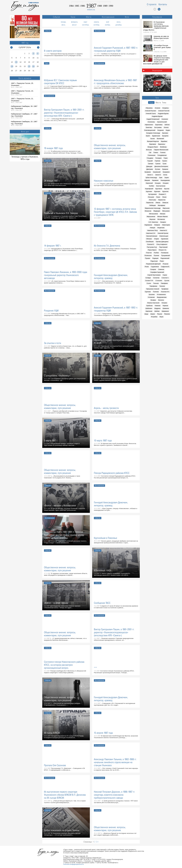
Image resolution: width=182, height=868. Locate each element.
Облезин (149, 239)
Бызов (153, 139)
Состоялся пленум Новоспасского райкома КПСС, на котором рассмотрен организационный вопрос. (64, 665)
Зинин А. (150, 175)
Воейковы (163, 147)
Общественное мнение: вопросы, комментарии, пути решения (110, 147)
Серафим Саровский (157, 272)
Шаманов (166, 308)
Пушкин (148, 258)
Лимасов (165, 203)
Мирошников (151, 217)
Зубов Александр (151, 178)
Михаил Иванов (162, 217)
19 (12, 66)
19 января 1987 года (53, 148)
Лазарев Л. (162, 194)
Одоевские (165, 239)
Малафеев (161, 205)
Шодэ (146, 314)
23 (29, 66)
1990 (111, 6)
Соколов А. (165, 278)
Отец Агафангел (162, 244)
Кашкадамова (165, 180)
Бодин (168, 130)
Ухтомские (151, 297)
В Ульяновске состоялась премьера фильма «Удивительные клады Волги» (156, 26)
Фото (127, 17)
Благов (166, 127)
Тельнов (156, 283)
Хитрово (164, 303)
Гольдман (150, 158)
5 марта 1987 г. (51, 440)
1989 (105, 6)
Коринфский (149, 189)
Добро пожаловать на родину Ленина (62, 830)
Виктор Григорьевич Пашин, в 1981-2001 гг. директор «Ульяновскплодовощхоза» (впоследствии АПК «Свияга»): (64, 113)
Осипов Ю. (151, 244)
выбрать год (91, 9)
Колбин (152, 186)
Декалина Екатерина (161, 166)
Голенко (163, 153)
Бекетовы (149, 127)
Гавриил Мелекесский (161, 150)
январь (63, 22)
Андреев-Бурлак (163, 114)
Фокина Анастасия (153, 303)
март (85, 22)
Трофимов (165, 289)
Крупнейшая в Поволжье (106, 538)
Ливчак (158, 203)
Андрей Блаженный (153, 119)
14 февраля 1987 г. (53, 246)
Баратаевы (159, 125)
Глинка (156, 153)
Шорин (153, 314)
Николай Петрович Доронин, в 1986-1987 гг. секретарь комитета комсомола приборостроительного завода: (114, 795)
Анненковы (151, 122)
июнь (119, 22)
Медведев (157, 211)
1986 (83, 6)
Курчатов (165, 192)
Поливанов (165, 253)
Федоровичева (162, 297)
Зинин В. (158, 175)
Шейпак (157, 311)
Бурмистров (156, 136)
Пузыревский (166, 256)
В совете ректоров (53, 51)
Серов (165, 275)
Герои (73, 17)
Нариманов (148, 225)
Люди (151, 102)
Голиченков (152, 155)
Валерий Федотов (153, 141)
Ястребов (154, 317)
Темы (164, 102)
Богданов (161, 130)
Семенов (161, 269)
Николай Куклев (163, 233)
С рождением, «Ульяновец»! (57, 376)
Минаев (163, 214)
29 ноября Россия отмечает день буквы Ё (162, 47)
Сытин (149, 283)
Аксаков (157, 108)
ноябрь (108, 25)
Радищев (155, 258)
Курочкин (149, 192)
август (74, 25)
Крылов (167, 189)
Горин (166, 158)
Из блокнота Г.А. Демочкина (107, 246)
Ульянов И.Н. (165, 292)
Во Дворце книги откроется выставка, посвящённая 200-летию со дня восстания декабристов (157, 60)
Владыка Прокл (153, 147)
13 (16, 62)
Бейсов (167, 125)
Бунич (148, 136)
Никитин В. (163, 230)
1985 (77, 6)
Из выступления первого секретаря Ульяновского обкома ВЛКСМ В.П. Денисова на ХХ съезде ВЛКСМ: (65, 795)
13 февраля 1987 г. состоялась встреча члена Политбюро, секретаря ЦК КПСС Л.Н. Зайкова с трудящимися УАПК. (115, 212)
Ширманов (165, 311)
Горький (150, 161)
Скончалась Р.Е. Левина (105, 116)
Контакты (163, 4)
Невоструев (166, 225)
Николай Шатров (152, 236)
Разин (162, 261)
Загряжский (157, 172)
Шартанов (149, 311)
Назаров (163, 222)
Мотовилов (161, 219)
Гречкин (151, 164)
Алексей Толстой (164, 111)
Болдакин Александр (153, 133)
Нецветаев (161, 228)
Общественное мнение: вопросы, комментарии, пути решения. (110, 829)
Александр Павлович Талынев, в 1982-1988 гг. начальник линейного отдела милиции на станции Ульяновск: (115, 762)
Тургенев (148, 292)
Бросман (165, 133)
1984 (71, 6)
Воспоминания (108, 17)
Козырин (158, 183)
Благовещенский (150, 130)
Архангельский (162, 122)
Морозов (152, 219)
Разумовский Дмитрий (153, 264)
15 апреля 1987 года (103, 733)
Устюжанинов (161, 295)
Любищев (152, 205)
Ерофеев (148, 172)
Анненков (165, 119)
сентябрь (86, 25)
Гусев (165, 164)
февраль (74, 22)
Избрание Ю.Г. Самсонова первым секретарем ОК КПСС (60, 82)
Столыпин (159, 281)
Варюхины (162, 144)
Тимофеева (153, 286)
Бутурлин (165, 136)
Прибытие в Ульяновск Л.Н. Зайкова (61, 213)
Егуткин (158, 169)
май (108, 22)
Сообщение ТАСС (102, 603)
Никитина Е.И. (151, 233)
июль (63, 25)
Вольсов (149, 150)
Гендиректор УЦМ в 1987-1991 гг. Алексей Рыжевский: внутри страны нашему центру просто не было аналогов (64, 535)
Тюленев (156, 292)
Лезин (158, 197)
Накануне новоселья (104, 181)
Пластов (149, 253)
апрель (97, 22)
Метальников (154, 214)
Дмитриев (150, 169)
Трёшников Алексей (153, 289)
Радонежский (165, 258)
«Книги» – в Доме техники (56, 603)
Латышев (151, 197)
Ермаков (165, 169)
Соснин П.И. (149, 281)
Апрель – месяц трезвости (106, 408)
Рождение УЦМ (51, 311)
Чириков (165, 306)
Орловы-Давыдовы (162, 242)
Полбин (156, 253)
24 (33, 66)
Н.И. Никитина (153, 222)
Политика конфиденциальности (73, 864)
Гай (150, 153)
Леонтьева (152, 200)
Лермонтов (162, 200)
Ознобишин (150, 242)
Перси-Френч (152, 250)
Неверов (157, 225)
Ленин (164, 197)
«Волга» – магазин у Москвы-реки (60, 505)
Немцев (152, 228)
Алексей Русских (151, 111)
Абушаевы (149, 108)
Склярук (148, 278)
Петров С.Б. (163, 250)
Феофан (153, 300)
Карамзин (155, 180)
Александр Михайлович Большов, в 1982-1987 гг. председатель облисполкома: (115, 82)
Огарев (156, 239)
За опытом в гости (53, 343)
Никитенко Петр (152, 230)
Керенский (149, 183)
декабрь (119, 25)
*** (95, 668)
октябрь (97, 25)
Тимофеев (164, 283)
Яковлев (167, 314)
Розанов (166, 264)
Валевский (160, 139)
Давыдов (149, 166)
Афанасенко (149, 125)
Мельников (166, 211)
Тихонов (162, 286)
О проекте (152, 4)
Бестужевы (158, 127)
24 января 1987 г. (52, 181)
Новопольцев (164, 236)
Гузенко (158, 164)
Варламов (153, 144)
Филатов (161, 300)
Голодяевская (162, 155)
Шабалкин (149, 308)
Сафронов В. (165, 267)
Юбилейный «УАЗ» (103, 570)
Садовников (155, 267)
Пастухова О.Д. (152, 247)
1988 (99, 6)
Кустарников (152, 194)
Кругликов (159, 189)
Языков (160, 314)
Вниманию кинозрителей (106, 376)
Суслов (167, 281)
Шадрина (157, 308)
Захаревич (166, 172)
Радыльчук (154, 261)
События (56, 17)
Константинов (161, 186)
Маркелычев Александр (153, 208)
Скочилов (156, 278)
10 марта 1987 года (103, 440)
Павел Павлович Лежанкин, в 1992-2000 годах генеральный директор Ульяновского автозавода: (66, 275)
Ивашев (147, 180)
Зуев (161, 178)
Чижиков (158, 306)
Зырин (167, 178)
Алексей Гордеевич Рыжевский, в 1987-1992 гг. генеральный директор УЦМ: (116, 49)
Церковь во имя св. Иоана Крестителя (161, 37)
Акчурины (166, 108)
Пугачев (156, 256)
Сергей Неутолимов (154, 275)
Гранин (165, 161)
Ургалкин (152, 295)
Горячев (157, 161)
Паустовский (163, 247)
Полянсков (148, 256)
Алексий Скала (151, 114)
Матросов (148, 211)
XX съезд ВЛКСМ (52, 733)
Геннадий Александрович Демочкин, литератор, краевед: (111, 277)
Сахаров (153, 269)
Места (89, 17)
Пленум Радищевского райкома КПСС (112, 473)
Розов (147, 267)
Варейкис (164, 141)
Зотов (165, 175)
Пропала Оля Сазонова (55, 765)
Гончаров (158, 158)
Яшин (161, 317)
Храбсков (149, 306)
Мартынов (166, 208)
